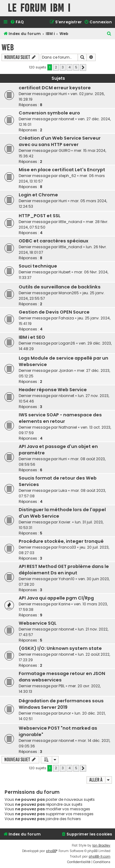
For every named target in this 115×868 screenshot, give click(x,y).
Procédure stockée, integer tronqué (61, 541)
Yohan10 (67, 579)
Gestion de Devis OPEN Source (54, 312)
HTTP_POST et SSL (40, 216)
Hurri (63, 94)
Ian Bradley (101, 845)
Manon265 (69, 293)
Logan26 (67, 343)
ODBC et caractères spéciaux (54, 241)
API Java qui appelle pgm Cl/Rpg (56, 598)
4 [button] (69, 67)
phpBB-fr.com (100, 856)
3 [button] (63, 67)
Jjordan (66, 370)
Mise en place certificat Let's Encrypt (62, 170)
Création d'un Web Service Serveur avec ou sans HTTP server (60, 141)
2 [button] (56, 67)
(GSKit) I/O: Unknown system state (60, 648)
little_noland (70, 222)
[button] (83, 68)
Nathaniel (68, 427)
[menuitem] (17, 22)
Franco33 (67, 547)
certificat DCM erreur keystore (55, 88)
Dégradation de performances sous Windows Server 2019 (61, 704)
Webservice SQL (38, 623)
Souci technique (38, 266)
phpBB (51, 851)
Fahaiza (66, 318)
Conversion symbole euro (49, 113)
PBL (62, 686)
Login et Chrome (38, 195)
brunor (65, 713)
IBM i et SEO (32, 337)
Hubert (65, 272)
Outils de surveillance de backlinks (60, 287)
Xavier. (65, 522)
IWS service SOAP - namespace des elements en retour (60, 418)
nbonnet (66, 119)
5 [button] (76, 67)
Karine (64, 604)
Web (8, 47)
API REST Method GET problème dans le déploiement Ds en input (64, 570)
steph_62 (67, 176)
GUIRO (64, 150)
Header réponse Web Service (53, 390)
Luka (63, 490)
